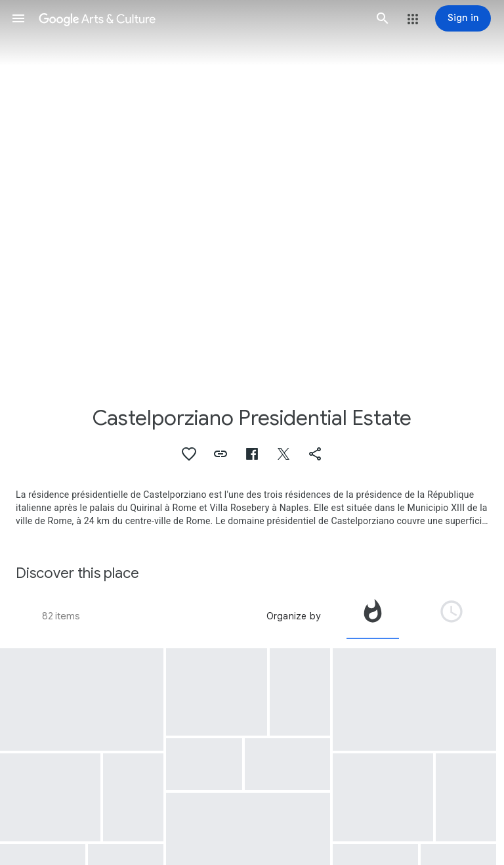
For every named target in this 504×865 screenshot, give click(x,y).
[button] (18, 18)
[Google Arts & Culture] (200, 18)
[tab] (373, 616)
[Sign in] (463, 18)
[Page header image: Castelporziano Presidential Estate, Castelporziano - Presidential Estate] (252, 189)
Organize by (293, 616)
